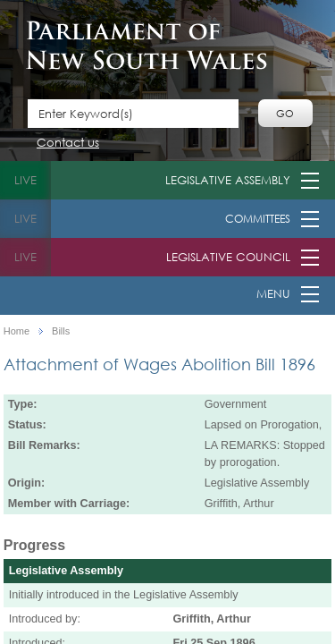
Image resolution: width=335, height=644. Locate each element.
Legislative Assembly (228, 180)
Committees (258, 219)
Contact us (68, 144)
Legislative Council (228, 257)
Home (17, 331)
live (25, 180)
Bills (61, 331)
